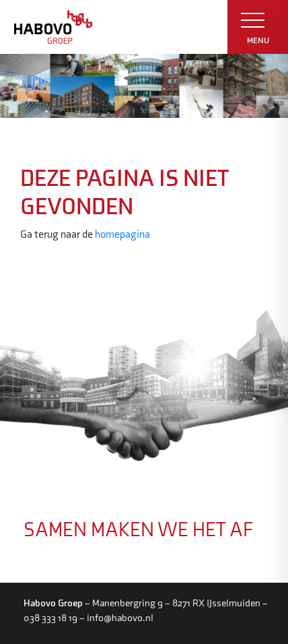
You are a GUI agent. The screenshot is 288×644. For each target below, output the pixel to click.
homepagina (122, 235)
